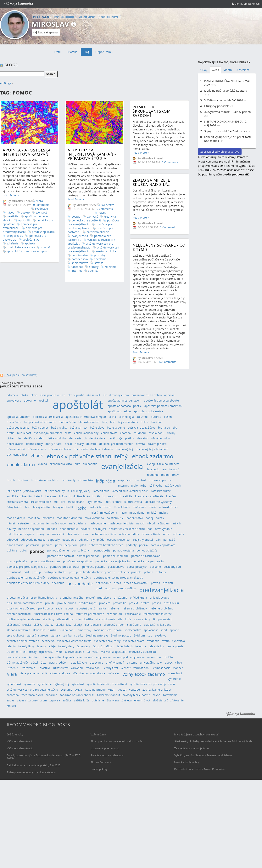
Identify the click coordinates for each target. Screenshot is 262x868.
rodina (69, 614)
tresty (33, 652)
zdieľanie (12, 243)
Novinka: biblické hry (187, 762)
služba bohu (67, 630)
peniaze (47, 545)
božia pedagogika (18, 428)
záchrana (13, 695)
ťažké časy (83, 646)
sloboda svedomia (18, 630)
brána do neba (168, 428)
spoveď (175, 630)
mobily (164, 513)
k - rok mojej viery (79, 491)
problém (105, 603)
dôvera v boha (37, 449)
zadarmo (51, 695)
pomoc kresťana (123, 550)
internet (68, 271)
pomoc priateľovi (18, 561)
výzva (78, 690)
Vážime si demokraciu (20, 741)
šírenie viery (142, 619)
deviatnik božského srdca (153, 438)
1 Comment (150, 235)
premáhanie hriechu (44, 598)
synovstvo (178, 641)
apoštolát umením (19, 417)
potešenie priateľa (130, 572)
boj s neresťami (128, 422)
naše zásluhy (78, 523)
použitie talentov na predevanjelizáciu (119, 577)
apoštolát (24, 220)
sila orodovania (105, 619)
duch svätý (81, 449)
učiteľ (34, 662)
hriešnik (23, 480)
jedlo (134, 485)
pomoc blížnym (81, 550)
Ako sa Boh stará (101, 762)
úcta (44, 662)
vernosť (126, 668)
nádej (149, 518)
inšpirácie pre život (161, 480)
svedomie (153, 641)
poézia (143, 545)
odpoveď (12, 540)
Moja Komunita (41, 17)
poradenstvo (71, 259)
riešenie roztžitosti (19, 614)
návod (11, 212)
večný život (111, 668)
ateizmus (142, 417)
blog (105, 422)
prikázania (120, 598)
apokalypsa (14, 400)
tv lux (59, 652)
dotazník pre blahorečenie (116, 444)
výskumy (29, 684)
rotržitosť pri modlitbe (90, 614)
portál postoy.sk (137, 567)
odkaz (167, 534)
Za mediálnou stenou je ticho (191, 748)
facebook (69, 267)
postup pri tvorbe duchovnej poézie (92, 572)
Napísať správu (45, 32)
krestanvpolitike (97, 251)
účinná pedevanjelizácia (129, 657)
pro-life (50, 603)
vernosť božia (162, 668)
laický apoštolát (63, 507)
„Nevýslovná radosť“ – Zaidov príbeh (227, 112)
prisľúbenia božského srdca (25, 603)
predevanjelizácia (43, 232)
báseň (168, 417)
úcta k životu (79, 662)
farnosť (174, 469)
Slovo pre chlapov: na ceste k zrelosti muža (117, 741)
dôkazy (79, 444)
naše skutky (59, 523)
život (147, 700)
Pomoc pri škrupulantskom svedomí (134, 111)
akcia (34, 395)
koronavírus (110, 496)
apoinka (30, 243)
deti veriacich (78, 438)
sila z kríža (125, 619)
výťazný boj (62, 684)
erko (77, 464)
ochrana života (151, 534)
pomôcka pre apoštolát (78, 220)
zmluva (11, 706)
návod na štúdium (159, 523)
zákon (156, 695)
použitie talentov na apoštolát (26, 577)
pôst (26, 572)
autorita (156, 417)
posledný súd (172, 567)
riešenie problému (161, 608)
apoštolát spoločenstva (148, 411)
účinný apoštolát (17, 662)
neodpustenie (69, 529)
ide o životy (68, 480)
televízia (141, 646)
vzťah (112, 690)
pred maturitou (106, 588)
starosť (31, 635)
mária (153, 507)
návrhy (11, 529)
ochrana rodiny (129, 534)
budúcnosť (24, 433)
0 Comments (41, 205)
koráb (96, 496)
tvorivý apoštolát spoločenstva (62, 657)
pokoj (23, 550)
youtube (134, 690)
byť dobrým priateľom (48, 433)
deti (42, 438)
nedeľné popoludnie (31, 529)
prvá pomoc (46, 608)
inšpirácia (106, 481)
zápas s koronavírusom (32, 700)
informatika (85, 480)
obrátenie (73, 534)
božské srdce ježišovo (142, 428)
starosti (43, 635)
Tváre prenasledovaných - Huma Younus (31, 772)
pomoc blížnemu (58, 550)
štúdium (139, 635)
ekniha (43, 464)
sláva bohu (164, 625)
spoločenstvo (31, 240)
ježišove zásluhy (54, 491)
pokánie (12, 550)
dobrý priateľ (54, 444)
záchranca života (32, 695)
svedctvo (161, 635)
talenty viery (66, 646)
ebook (37, 455)
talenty (11, 646)
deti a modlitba (57, 438)
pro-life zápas (88, 603)
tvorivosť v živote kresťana (23, 657)
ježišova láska (32, 491)
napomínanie (40, 523)
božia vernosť (79, 428)
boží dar (157, 422)
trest (23, 652)
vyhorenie (174, 679)
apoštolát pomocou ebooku (162, 400)
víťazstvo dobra (60, 673)
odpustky (54, 540)
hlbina (165, 475)
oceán (86, 534)
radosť (69, 608)
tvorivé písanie (75, 652)
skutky (49, 625)
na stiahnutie (115, 518)
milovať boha (109, 513)
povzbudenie (80, 584)
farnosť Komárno (110, 17)
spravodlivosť (15, 635)
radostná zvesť (85, 608)
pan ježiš (169, 540)
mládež (46, 247)
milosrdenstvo (168, 507)
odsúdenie (69, 540)
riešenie (114, 608)
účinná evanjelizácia (98, 657)
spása (118, 630)
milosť (94, 513)
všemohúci (175, 673)
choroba (125, 433)
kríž (56, 502)
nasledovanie (97, 523)
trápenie (12, 652)
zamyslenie (170, 695)
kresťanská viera (17, 502)
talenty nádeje (46, 646)
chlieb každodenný (86, 433)
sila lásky (48, 619)
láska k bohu (122, 507)
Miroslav (50, 24)
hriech (11, 480)
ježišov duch (173, 485)
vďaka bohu (94, 668)
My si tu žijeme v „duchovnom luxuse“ (197, 734)
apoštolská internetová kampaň (27, 251)
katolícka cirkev (161, 491)
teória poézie (175, 646)
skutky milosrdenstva (87, 625)
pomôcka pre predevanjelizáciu (23, 230)
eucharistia (90, 464)
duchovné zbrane (102, 449)
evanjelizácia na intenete (163, 464)
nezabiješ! (99, 529)
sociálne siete (103, 630)
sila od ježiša (85, 619)
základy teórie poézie (136, 695)
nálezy (160, 518)
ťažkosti (109, 646)
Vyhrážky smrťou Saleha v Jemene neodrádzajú (203, 755)
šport (164, 630)
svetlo (166, 641)
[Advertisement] (227, 242)
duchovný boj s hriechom (152, 449)
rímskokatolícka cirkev (21, 247)
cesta (68, 433)
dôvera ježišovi (157, 444)
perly (59, 545)
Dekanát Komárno (88, 17)
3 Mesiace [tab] (243, 70)
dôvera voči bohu (60, 449)
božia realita (59, 428)
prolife (145, 603)
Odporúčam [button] (104, 52)
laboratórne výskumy (158, 502)
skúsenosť (13, 625)
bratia (11, 433)
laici (28, 507)
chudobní (140, 433)
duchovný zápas (17, 455)
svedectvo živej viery (107, 641)
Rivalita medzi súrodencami (107, 755)
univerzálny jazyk (151, 662)
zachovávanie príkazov (157, 690)
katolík (39, 496)
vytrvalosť (78, 684)
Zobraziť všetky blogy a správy (220, 152)
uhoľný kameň (115, 662)
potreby (161, 572)
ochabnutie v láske (104, 534)
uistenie (132, 662)
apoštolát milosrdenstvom (125, 400)
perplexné (71, 545)
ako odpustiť (76, 395)
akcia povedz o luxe (53, 395)
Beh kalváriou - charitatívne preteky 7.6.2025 (34, 765)
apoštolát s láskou (119, 411)
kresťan (171, 496)
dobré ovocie (15, 444)
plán (83, 545)
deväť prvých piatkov (121, 438)
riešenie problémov (134, 608)
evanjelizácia (15, 236)
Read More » (11, 195)
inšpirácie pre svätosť (132, 480)
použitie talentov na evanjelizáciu (70, 577)
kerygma (51, 496)
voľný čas (114, 673)
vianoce (178, 668)
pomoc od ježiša (147, 550)
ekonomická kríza (61, 464)
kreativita (13, 216)
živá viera (113, 700)
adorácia (12, 395)
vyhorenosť (14, 684)
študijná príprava (97, 635)
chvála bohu (156, 433)
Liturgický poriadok (216, 106)
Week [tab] (215, 70)
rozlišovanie (133, 614)
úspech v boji (173, 662)
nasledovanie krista (121, 523)
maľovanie (139, 507)
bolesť (145, 422)
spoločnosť (151, 630)
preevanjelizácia (17, 598)
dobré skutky (34, 444)
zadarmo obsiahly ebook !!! (77, 695)
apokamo (30, 400)
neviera (85, 529)
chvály (171, 433)
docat (68, 444)
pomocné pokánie (94, 567)
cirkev (11, 438)
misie (123, 513)
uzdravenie (28, 668)
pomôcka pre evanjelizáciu (20, 226)
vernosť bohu (142, 668)
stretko (90, 263)
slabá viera (134, 625)
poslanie (155, 567)
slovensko (39, 630)
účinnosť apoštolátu (160, 657)
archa (112, 417)
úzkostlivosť (61, 668)
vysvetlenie (45, 684)
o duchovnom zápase (20, 534)
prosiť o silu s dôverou (21, 608)
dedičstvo (30, 438)
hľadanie (153, 475)
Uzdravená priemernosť (105, 748)
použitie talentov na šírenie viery (28, 583)
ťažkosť (97, 646)
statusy (85, 267)
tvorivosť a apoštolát (113, 652)
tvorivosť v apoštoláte (143, 652)
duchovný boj (124, 449)
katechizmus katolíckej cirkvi (130, 491)
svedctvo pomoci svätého (23, 641)
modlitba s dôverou (69, 518)
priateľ (90, 598)
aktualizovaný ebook (116, 395)
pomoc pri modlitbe (116, 556)
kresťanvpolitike (41, 502)
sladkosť (149, 625)
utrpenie (12, 668)
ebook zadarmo (153, 456)
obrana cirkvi (56, 534)
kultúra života (133, 502)
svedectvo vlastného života (74, 641)
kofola (63, 496)
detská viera (97, 438)
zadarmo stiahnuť (109, 695)
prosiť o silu (171, 603)
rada (59, 608)
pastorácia (33, 545)
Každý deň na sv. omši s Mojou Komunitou (200, 769)
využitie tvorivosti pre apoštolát (107, 684)
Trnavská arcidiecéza (64, 17)
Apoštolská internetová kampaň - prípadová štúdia (83, 154)
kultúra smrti (113, 502)
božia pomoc (40, 428)
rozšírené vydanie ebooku (23, 619)
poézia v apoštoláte (163, 545)
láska (81, 508)
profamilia (120, 603)
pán (158, 540)
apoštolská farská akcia (48, 417)
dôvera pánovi (16, 449)
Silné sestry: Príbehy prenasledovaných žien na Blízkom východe (213, 741)
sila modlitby (65, 619)
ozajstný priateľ (143, 540)
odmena (179, 534)
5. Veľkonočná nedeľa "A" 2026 (223, 100)
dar (19, 438)
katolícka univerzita (19, 496)
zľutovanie (177, 700)
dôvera (140, 444)
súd (150, 635)
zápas (11, 700)
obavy (41, 534)
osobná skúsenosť (119, 540)
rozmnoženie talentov (157, 614)
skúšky (38, 625)
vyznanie (67, 690)
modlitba (48, 518)
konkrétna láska (80, 496)
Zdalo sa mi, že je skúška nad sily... (134, 190)
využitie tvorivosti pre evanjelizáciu (152, 684)
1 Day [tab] (204, 70)
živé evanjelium (131, 700)
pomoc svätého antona (46, 561)
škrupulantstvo (162, 619)
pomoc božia (102, 550)
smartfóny (85, 630)
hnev (175, 475)
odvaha (84, 540)
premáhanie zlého (72, 598)
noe (150, 529)
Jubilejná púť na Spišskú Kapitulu (226, 91)
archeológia (126, 417)
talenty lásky (26, 646)
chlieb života (109, 433)
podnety (131, 545)
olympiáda (98, 540)
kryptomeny (95, 502)
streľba (67, 635)
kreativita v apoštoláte (149, 496)
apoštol (43, 400)
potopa (149, 572)
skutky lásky (63, 625)
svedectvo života (134, 641)
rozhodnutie (115, 614)
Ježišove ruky (15, 734)
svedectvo (42, 209)
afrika (24, 395)
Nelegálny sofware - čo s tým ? (142, 259)
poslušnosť (14, 572)
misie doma (137, 513)
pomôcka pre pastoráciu (148, 561)
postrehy (91, 255)
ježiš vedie (156, 485)
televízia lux (156, 646)
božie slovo (97, 428)
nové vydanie (164, 529)
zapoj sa (55, 700)
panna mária (15, 545)
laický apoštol (42, 507)
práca (117, 583)
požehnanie (103, 583)
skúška (27, 625)
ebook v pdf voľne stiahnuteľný (87, 456)
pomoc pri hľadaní (89, 556)
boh (113, 422)
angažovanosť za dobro (147, 395)
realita (102, 608)
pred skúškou (127, 588)
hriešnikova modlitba (45, 480)
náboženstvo (71, 255)
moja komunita (94, 518)
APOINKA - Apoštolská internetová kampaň (27, 152)
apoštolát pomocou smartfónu (164, 406)
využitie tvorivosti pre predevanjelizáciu (82, 246)
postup (25, 212)
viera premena (29, 673)
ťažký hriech (125, 646)
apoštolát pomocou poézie (125, 406)
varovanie (77, 668)
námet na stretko (18, 523)
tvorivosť (41, 212)
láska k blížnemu (100, 507)
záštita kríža (82, 700)
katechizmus (101, 491)
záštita (67, 700)
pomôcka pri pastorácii (65, 567)
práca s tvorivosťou (136, 583)
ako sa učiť (93, 395)
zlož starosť (160, 700)
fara (164, 469)
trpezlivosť (46, 652)
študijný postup (121, 635)
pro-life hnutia (67, 603)
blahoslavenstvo (89, 422)
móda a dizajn (16, 518)
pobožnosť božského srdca (106, 545)
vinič (45, 673)
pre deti (168, 583)
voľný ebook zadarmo (144, 674)
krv (63, 502)
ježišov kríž (14, 491)
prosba (156, 603)
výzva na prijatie (95, 690)
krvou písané (76, 502)
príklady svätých (160, 598)
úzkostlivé (44, 668)
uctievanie (96, 662)
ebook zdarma (21, 465)
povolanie (91, 259)
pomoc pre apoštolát (61, 556)
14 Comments (150, 373)
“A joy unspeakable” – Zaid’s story (225, 131)
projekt (134, 603)
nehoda (52, 529)
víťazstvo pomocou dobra (89, 673)
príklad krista (138, 598)
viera (40, 201)
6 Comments (152, 162)
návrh (177, 523)
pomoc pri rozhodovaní (146, 556)
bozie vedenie (116, 428)
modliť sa (34, 518)
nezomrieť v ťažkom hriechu (127, 529)
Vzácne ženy (98, 734)
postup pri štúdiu (55, 572)
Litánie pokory (99, 769)
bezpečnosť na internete (40, 422)
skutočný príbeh (114, 625)
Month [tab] (228, 70)
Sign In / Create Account (246, 4)
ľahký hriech (15, 507)
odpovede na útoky (33, 540)
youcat (122, 690)
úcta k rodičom (59, 662)
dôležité (91, 444)
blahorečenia (67, 422)
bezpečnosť (14, 422)
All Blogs (6, 83)
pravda (156, 583)
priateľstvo (104, 598)
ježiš (143, 485)
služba (52, 630)
